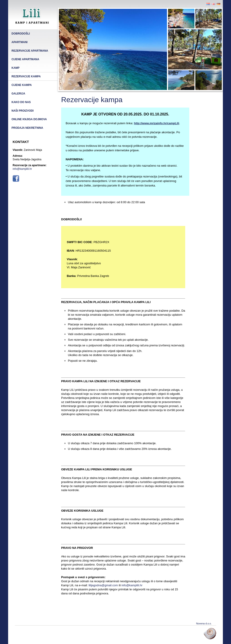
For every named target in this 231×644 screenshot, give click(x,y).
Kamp (15, 68)
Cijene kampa (22, 85)
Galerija (18, 94)
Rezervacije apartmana (30, 51)
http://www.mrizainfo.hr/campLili (157, 123)
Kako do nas (21, 102)
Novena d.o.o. (204, 623)
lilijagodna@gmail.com (103, 585)
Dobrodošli (21, 34)
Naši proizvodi (23, 111)
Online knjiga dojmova (29, 119)
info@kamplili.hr (22, 169)
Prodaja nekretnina (27, 128)
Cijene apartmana (25, 59)
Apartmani (20, 42)
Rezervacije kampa (26, 76)
